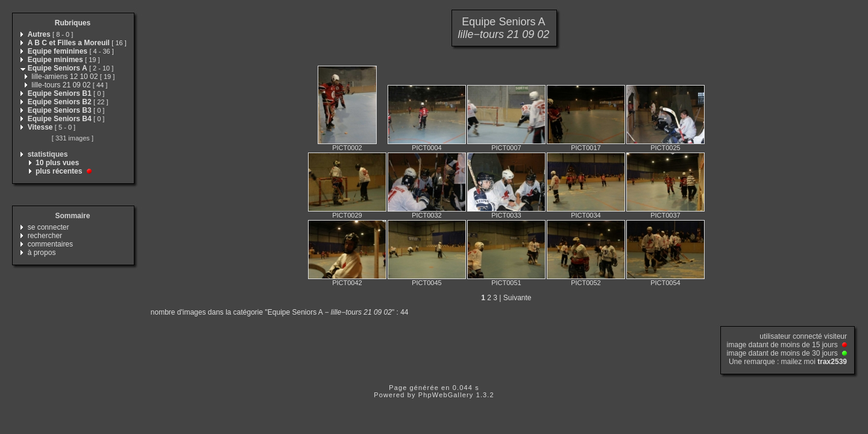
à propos (42, 253)
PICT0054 (665, 283)
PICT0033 (506, 215)
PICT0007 (506, 148)
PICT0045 (427, 283)
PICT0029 (347, 215)
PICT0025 (665, 148)
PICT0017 (586, 148)
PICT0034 (586, 215)
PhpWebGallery (446, 395)
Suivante (517, 298)
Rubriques (73, 23)
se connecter (49, 227)
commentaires (50, 244)
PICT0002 (347, 148)
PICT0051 (506, 283)
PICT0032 (427, 215)
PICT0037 (665, 215)
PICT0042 (347, 283)
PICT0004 (427, 148)
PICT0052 (586, 283)
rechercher (45, 236)
